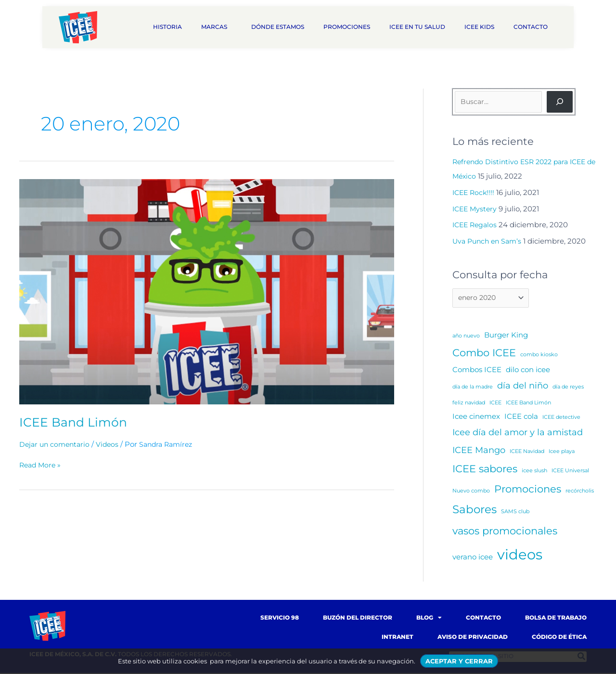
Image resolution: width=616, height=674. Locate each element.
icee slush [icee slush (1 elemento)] (534, 472)
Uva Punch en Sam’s (489, 241)
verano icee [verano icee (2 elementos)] (473, 558)
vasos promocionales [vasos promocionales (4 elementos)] (505, 532)
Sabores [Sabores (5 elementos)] (475, 510)
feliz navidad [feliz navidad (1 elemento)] (469, 404)
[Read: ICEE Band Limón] (207, 291)
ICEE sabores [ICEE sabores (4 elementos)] (485, 470)
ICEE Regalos (476, 225)
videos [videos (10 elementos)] (520, 555)
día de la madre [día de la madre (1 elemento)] (473, 388)
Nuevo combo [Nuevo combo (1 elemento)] (471, 492)
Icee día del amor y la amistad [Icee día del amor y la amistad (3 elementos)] (518, 433)
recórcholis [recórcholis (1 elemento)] (580, 492)
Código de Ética (559, 638)
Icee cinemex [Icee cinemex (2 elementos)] (476, 417)
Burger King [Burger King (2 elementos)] (506, 336)
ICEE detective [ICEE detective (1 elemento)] (561, 418)
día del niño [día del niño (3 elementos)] (523, 387)
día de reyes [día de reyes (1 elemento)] (568, 388)
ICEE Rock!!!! (475, 192)
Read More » (41, 465)
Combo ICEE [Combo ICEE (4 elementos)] (484, 354)
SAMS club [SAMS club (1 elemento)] (515, 512)
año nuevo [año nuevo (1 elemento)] (466, 337)
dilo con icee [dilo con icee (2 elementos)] (528, 370)
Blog (429, 619)
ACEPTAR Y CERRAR (459, 661)
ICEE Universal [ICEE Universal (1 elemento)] (570, 472)
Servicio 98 (280, 618)
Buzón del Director (358, 618)
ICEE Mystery (476, 209)
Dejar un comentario (56, 444)
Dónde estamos (278, 27)
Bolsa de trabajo (556, 618)
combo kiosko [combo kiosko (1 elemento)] (539, 356)
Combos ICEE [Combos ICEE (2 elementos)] (477, 370)
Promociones (347, 27)
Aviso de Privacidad (473, 638)
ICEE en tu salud (417, 27)
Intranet (398, 638)
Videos (111, 444)
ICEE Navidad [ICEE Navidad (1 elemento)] (527, 452)
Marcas (217, 27)
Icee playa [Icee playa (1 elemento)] (562, 452)
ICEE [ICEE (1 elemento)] (495, 404)
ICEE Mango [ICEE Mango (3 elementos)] (479, 451)
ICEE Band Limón (74, 422)
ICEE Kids (479, 27)
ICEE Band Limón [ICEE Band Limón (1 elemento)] (528, 404)
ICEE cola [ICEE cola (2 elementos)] (521, 417)
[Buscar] (560, 102)
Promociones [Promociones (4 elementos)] (528, 490)
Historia (167, 27)
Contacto (533, 27)
